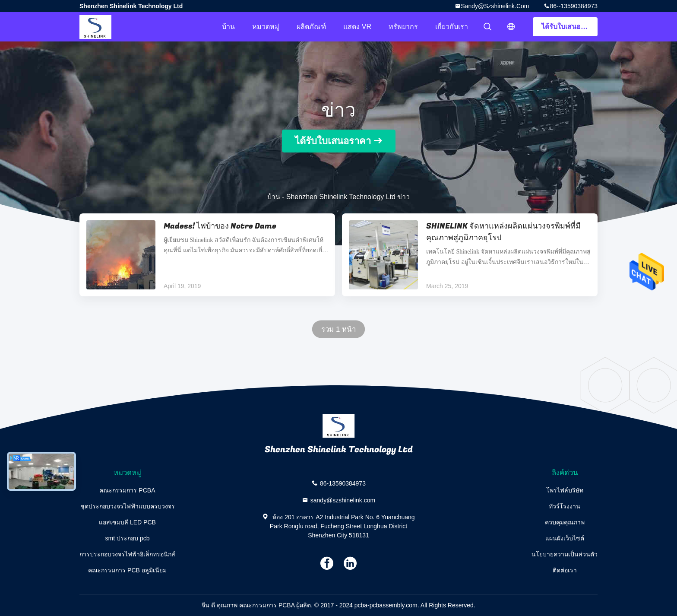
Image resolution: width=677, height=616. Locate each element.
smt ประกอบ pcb (128, 538)
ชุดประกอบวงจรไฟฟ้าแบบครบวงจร (128, 506)
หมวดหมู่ (266, 27)
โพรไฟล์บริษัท (565, 490)
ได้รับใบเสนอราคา (569, 27)
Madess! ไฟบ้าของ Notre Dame (220, 226)
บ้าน (228, 27)
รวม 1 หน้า (339, 329)
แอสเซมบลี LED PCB (127, 522)
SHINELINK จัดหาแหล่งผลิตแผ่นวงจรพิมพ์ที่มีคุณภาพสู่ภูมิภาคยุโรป (503, 232)
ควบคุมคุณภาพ (565, 522)
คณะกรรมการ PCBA (127, 490)
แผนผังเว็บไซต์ (565, 538)
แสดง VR (357, 27)
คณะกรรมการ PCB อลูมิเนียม (127, 570)
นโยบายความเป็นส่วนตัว (565, 554)
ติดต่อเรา (565, 570)
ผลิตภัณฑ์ (311, 27)
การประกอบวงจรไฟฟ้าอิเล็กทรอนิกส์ (127, 554)
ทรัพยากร (403, 27)
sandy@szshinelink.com (495, 6)
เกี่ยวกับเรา (452, 27)
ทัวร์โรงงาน (565, 506)
